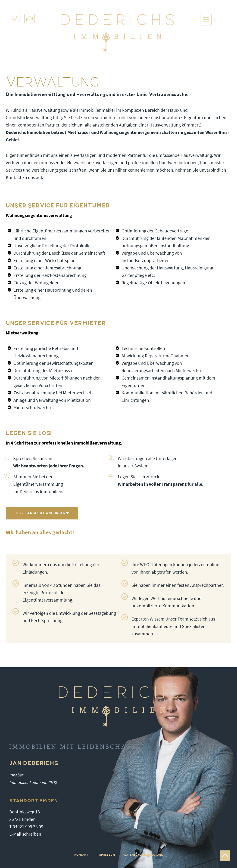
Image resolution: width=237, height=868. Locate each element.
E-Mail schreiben (25, 834)
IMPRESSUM (106, 855)
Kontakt (81, 855)
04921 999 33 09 (28, 827)
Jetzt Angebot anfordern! (42, 513)
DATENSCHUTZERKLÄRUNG (144, 855)
